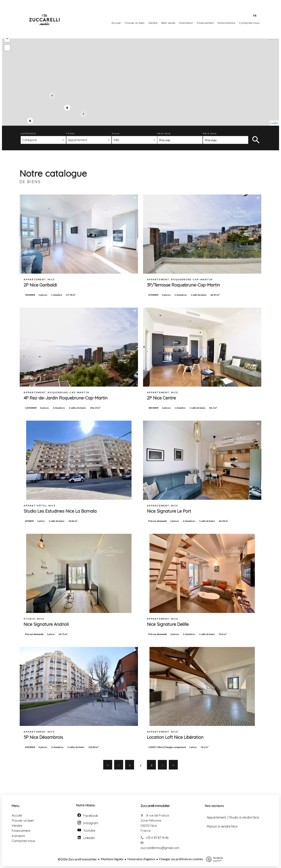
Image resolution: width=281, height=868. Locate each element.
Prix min (164, 133)
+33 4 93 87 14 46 (157, 838)
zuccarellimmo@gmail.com (160, 848)
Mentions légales (112, 859)
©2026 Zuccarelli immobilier (77, 859)
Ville (116, 133)
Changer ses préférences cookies (181, 859)
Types (71, 133)
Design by (213, 859)
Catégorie (28, 133)
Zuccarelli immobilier (155, 806)
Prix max (210, 133)
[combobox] (43, 140)
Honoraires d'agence (141, 859)
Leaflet (274, 123)
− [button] (7, 39)
